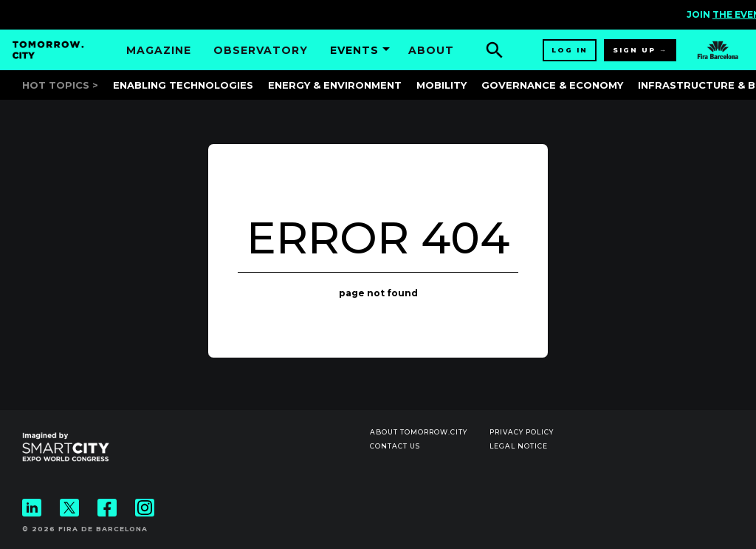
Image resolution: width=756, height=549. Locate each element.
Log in (570, 50)
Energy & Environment (335, 85)
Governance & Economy (552, 85)
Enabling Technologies (183, 85)
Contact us (395, 446)
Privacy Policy (522, 432)
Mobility (441, 85)
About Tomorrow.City (419, 432)
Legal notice (519, 446)
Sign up (634, 50)
